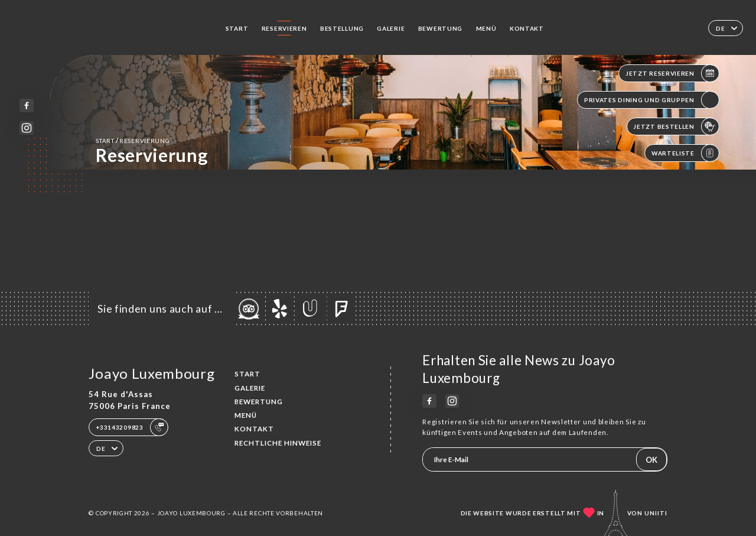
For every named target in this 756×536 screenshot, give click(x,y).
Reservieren (284, 28)
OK (651, 460)
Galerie (391, 28)
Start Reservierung (133, 140)
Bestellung (342, 28)
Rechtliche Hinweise (278, 443)
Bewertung (440, 28)
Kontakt (527, 28)
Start (237, 28)
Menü (486, 28)
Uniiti (656, 513)
